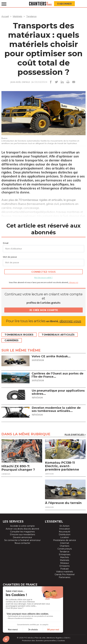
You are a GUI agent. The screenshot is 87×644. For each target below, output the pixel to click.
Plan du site (40, 638)
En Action (64, 526)
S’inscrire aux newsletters (22, 535)
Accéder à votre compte (22, 526)
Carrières (12, 340)
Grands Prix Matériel (65, 574)
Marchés (64, 557)
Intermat (65, 543)
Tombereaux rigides (19, 335)
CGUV (67, 638)
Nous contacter (22, 543)
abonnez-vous (70, 321)
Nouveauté (65, 532)
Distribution (65, 535)
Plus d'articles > (75, 435)
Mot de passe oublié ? (43, 278)
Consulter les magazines (22, 532)
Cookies (61, 641)
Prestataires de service (65, 540)
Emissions (64, 566)
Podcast (64, 569)
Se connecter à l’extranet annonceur (22, 540)
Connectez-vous (43, 272)
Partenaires (64, 577)
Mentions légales (55, 638)
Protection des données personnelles (39, 641)
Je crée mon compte (44, 310)
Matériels (17, 16)
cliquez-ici (74, 282)
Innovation (65, 529)
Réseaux (64, 563)
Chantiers (64, 546)
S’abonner (64, 4)
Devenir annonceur (23, 537)
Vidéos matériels (64, 572)
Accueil (5, 16)
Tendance (31, 16)
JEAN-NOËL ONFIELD (20, 82)
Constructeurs (65, 549)
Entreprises (65, 554)
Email (6, 243)
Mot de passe (10, 257)
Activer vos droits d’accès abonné (22, 529)
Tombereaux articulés (58, 335)
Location (65, 537)
